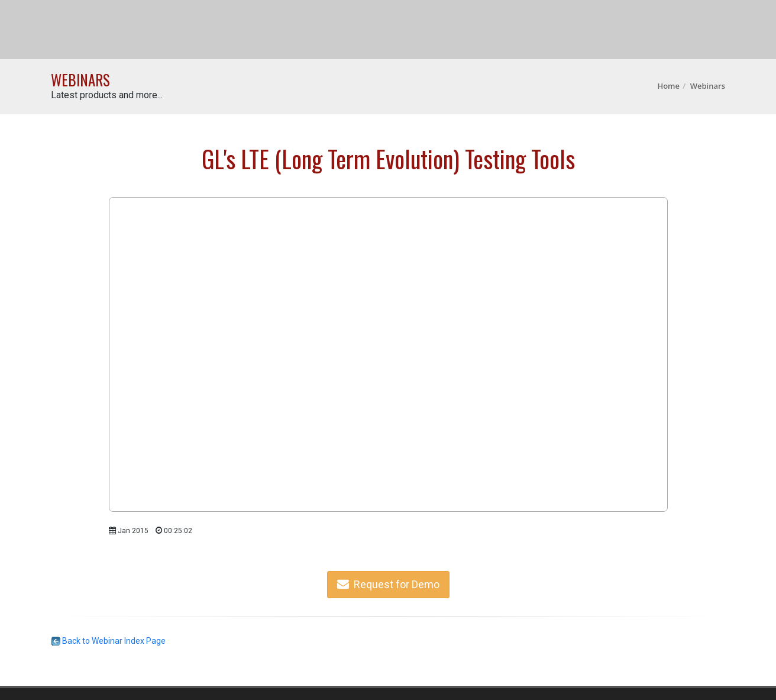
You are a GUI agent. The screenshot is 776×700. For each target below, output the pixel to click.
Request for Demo (388, 584)
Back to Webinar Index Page (108, 641)
